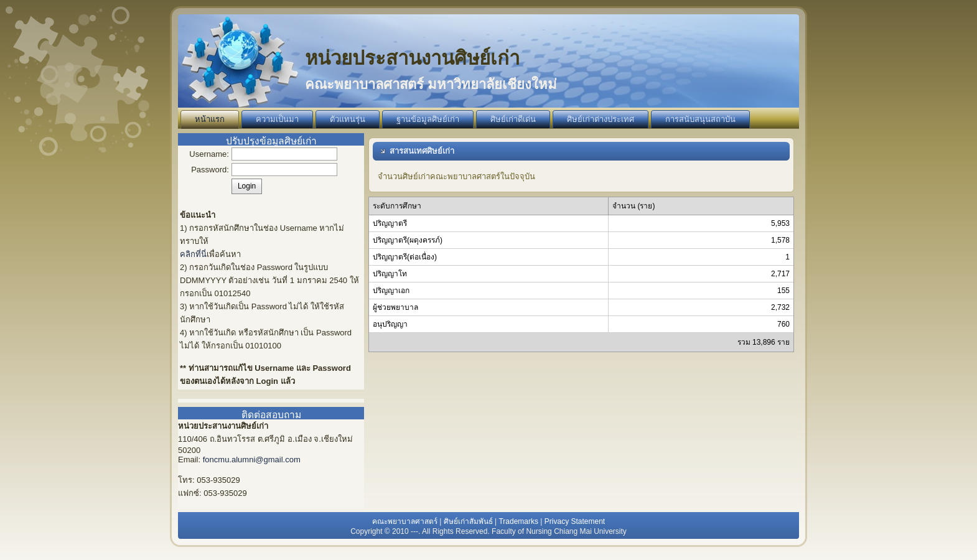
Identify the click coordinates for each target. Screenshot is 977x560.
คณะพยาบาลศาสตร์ (405, 521)
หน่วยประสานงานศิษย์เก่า (412, 58)
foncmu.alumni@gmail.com (252, 460)
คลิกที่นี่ (193, 254)
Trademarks (518, 521)
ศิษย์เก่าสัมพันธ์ (468, 521)
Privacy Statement (575, 521)
